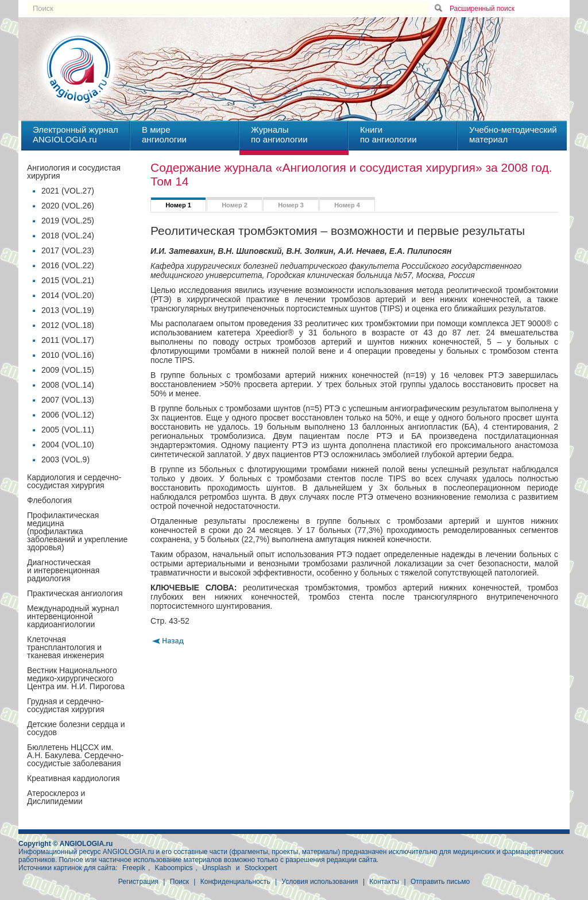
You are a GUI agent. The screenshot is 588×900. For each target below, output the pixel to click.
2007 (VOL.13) (68, 400)
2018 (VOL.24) (68, 235)
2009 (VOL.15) (68, 370)
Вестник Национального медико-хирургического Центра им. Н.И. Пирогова (76, 678)
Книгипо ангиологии (388, 134)
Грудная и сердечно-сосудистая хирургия (66, 705)
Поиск (179, 882)
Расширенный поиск (482, 9)
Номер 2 (235, 205)
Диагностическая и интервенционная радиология (63, 570)
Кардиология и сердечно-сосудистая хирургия (74, 481)
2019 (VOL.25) (68, 221)
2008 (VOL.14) (68, 385)
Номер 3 (291, 205)
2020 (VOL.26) (68, 206)
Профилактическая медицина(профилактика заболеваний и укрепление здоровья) (77, 531)
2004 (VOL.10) (68, 445)
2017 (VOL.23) (68, 250)
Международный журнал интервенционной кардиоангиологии (73, 616)
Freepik (134, 868)
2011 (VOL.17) (68, 340)
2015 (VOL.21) (68, 280)
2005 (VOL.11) (68, 430)
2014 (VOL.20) (68, 295)
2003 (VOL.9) (65, 459)
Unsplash (216, 868)
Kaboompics (174, 868)
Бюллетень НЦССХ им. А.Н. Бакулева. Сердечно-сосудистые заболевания (75, 755)
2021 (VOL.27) (68, 191)
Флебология (49, 500)
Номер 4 (347, 205)
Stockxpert (261, 868)
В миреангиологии (164, 134)
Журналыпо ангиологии (279, 134)
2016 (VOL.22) (68, 265)
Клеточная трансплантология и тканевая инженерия (65, 647)
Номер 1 (178, 205)
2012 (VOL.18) (68, 325)
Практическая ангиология (75, 593)
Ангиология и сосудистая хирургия (74, 172)
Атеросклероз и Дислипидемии (56, 797)
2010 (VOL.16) (68, 355)
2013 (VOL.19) (68, 310)
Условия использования (320, 882)
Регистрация (138, 882)
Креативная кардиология (73, 778)
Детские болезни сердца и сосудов (76, 728)
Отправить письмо (440, 882)
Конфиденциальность (235, 882)
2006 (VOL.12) (68, 415)
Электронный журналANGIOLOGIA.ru (76, 134)
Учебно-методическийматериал (513, 134)
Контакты (384, 882)
